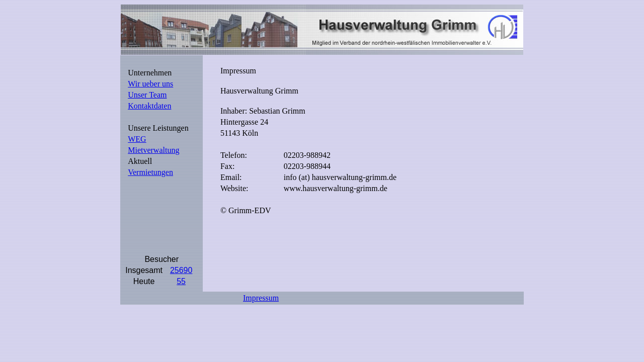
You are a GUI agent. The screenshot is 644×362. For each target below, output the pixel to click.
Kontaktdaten (149, 106)
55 (181, 281)
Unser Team (147, 95)
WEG (137, 139)
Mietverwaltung (153, 150)
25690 (181, 270)
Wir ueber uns (150, 84)
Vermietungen (150, 172)
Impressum (261, 298)
